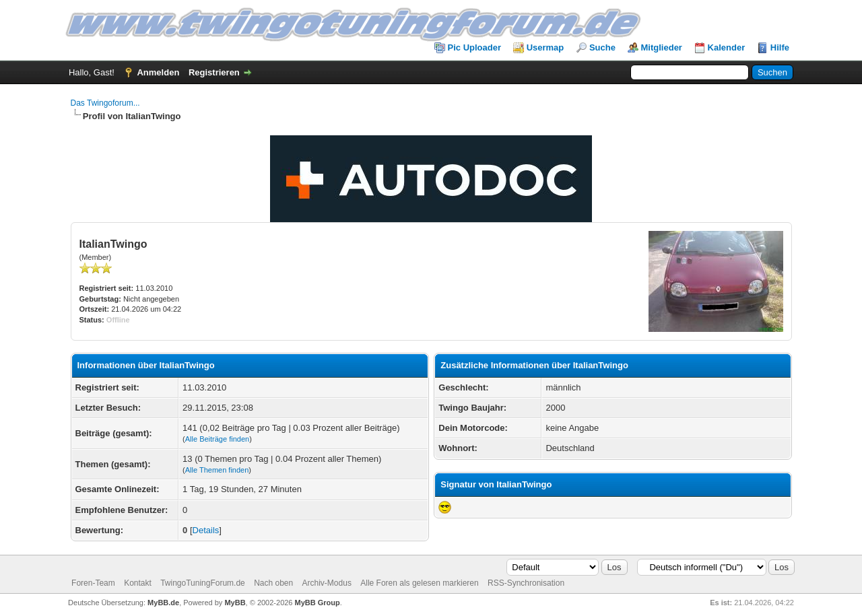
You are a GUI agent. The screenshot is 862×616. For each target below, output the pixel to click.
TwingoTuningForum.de (203, 583)
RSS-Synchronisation (526, 583)
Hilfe (780, 47)
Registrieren (214, 72)
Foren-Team (93, 583)
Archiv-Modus (327, 583)
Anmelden (158, 72)
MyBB (235, 603)
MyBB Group (318, 603)
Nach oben (273, 583)
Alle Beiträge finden (217, 439)
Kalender (727, 47)
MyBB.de (163, 603)
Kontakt (138, 583)
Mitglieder (662, 47)
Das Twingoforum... (105, 103)
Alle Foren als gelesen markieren (419, 583)
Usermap (545, 47)
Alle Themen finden (217, 470)
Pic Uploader (474, 47)
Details (206, 530)
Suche (602, 47)
